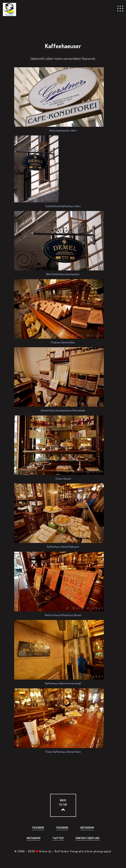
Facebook (38, 828)
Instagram (87, 828)
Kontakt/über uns (88, 838)
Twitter (58, 838)
